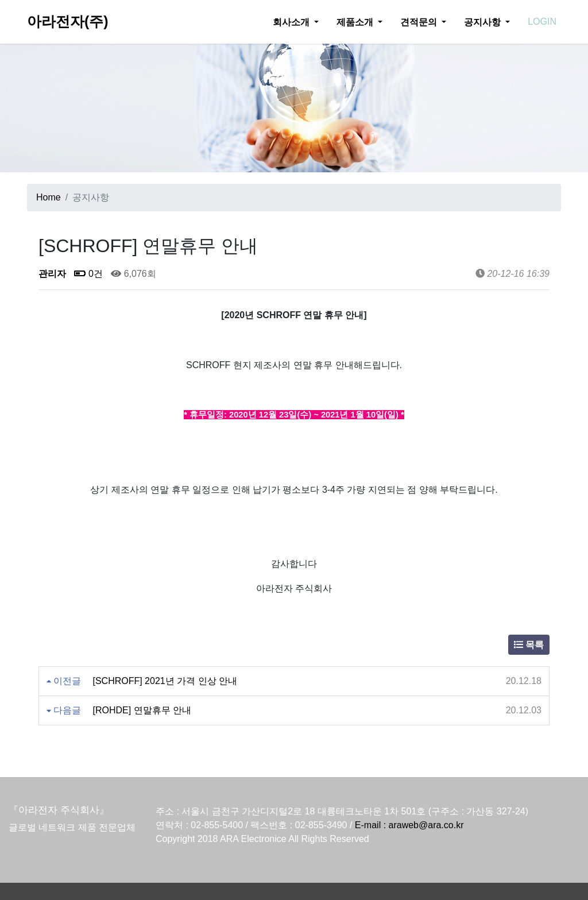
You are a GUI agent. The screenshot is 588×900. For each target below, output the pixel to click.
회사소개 (292, 22)
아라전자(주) (68, 21)
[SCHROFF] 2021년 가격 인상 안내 (165, 681)
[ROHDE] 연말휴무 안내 (142, 710)
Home (49, 197)
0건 (88, 274)
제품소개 (356, 22)
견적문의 (420, 22)
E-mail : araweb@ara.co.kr (409, 825)
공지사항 (483, 22)
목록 (529, 645)
